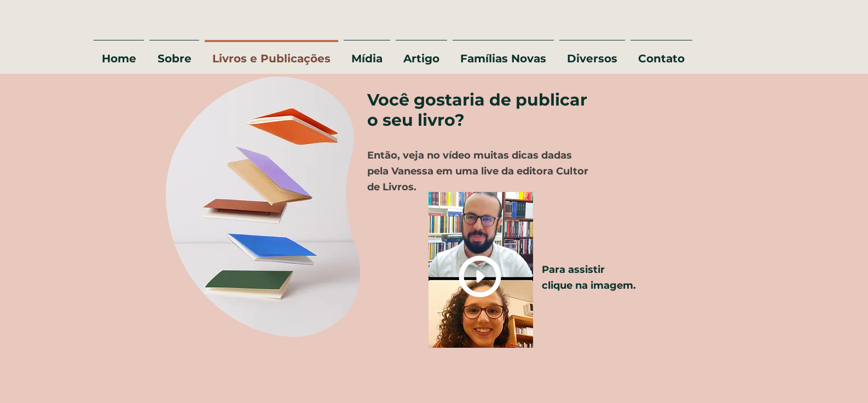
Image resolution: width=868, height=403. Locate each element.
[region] (260, 208)
